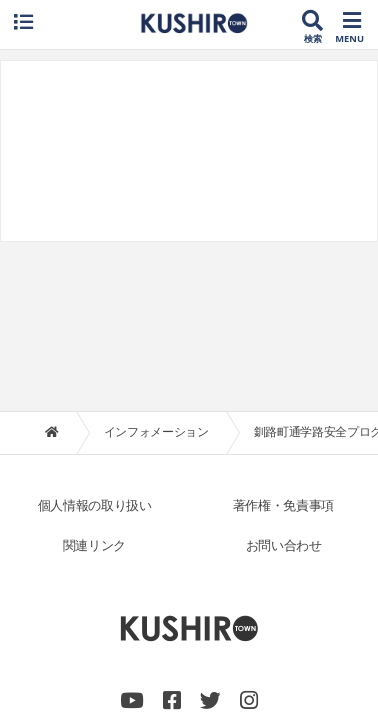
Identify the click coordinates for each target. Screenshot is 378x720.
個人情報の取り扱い (95, 346)
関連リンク (94, 386)
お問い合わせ (284, 386)
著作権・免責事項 (283, 346)
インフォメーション (156, 273)
